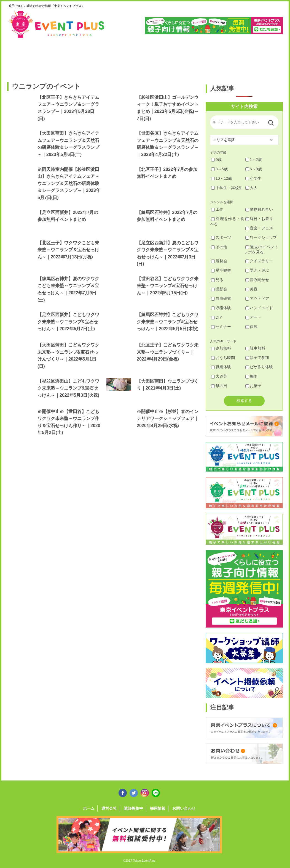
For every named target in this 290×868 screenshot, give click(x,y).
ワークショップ (261, 237)
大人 (251, 188)
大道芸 (219, 376)
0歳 (216, 160)
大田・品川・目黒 (162, 57)
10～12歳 (221, 178)
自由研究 (221, 298)
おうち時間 (223, 358)
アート (253, 317)
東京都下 (267, 57)
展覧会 (219, 261)
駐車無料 (255, 348)
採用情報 (158, 808)
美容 (251, 289)
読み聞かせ (257, 280)
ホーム (89, 808)
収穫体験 (221, 308)
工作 (217, 209)
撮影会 (219, 289)
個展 (251, 327)
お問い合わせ (184, 808)
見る (217, 280)
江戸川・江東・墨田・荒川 (232, 57)
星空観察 (221, 270)
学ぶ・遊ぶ (257, 270)
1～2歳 (254, 160)
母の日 (219, 386)
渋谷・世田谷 (127, 57)
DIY (217, 317)
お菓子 (253, 386)
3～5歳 (219, 169)
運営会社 (109, 808)
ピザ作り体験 (259, 367)
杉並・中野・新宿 (92, 57)
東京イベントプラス (57, 24)
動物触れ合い (259, 209)
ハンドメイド (259, 308)
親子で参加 (257, 358)
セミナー (221, 327)
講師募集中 (133, 808)
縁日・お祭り (259, 219)
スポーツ (221, 237)
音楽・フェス (259, 228)
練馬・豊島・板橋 (57, 57)
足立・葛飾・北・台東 (22, 57)
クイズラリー (259, 261)
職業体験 (221, 367)
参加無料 (221, 348)
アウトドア (257, 298)
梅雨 (251, 376)
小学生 (253, 178)
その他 (219, 247)
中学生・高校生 (227, 188)
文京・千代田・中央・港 (197, 57)
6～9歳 (254, 169)
